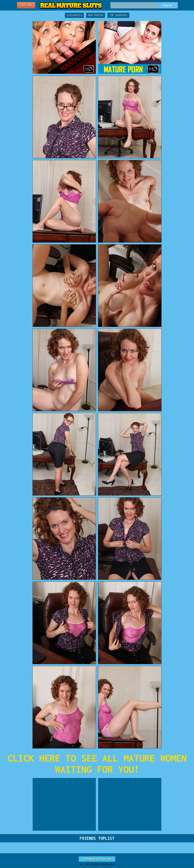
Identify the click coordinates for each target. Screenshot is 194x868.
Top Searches (118, 15)
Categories (74, 15)
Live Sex (26, 5)
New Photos (96, 15)
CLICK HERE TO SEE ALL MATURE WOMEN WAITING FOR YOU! (97, 764)
